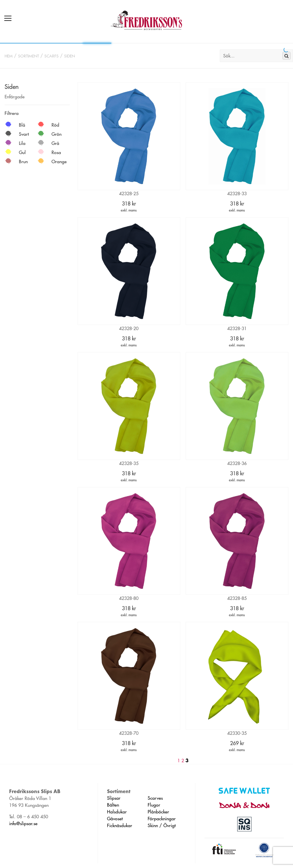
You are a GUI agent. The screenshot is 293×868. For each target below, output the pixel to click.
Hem (9, 56)
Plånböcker (158, 812)
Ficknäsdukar (120, 825)
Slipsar (114, 798)
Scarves (155, 798)
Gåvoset (115, 819)
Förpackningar (162, 819)
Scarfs (52, 56)
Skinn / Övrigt (162, 825)
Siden (70, 56)
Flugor (154, 805)
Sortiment (28, 56)
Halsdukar (117, 812)
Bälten (113, 805)
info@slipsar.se (23, 823)
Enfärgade (15, 97)
